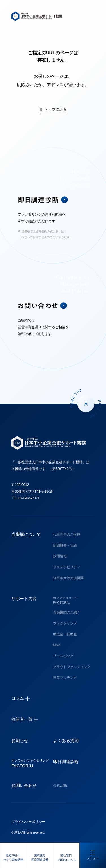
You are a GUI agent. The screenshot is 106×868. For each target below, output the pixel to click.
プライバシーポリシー (28, 822)
